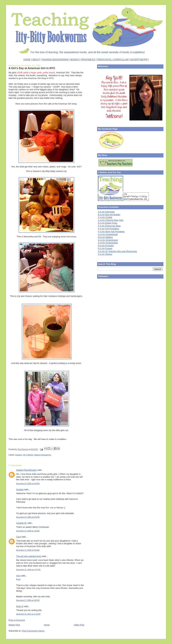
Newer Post (14, 625)
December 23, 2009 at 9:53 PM (28, 517)
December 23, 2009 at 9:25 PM (28, 484)
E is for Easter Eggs (108, 223)
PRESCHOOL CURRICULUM (113, 60)
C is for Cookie (105, 217)
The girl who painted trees (29, 556)
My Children (28, 455)
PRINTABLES (88, 60)
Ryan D (20, 606)
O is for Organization (108, 243)
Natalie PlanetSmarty (26, 470)
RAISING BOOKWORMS (55, 60)
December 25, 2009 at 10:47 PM (28, 570)
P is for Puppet (105, 248)
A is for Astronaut (106, 212)
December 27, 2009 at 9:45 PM (28, 600)
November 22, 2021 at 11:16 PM (28, 614)
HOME (27, 60)
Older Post (79, 625)
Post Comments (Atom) (33, 631)
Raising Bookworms (43, 455)
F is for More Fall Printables (111, 232)
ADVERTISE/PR (139, 60)
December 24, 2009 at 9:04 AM (28, 550)
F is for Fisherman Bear (109, 226)
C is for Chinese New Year (111, 220)
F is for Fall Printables (109, 229)
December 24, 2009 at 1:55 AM (28, 531)
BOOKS (75, 60)
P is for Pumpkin (106, 246)
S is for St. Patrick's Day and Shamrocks (117, 251)
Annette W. (21, 523)
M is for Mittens (105, 237)
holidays (19, 455)
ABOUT (36, 60)
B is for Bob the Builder (109, 215)
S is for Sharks (105, 254)
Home (47, 625)
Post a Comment (17, 620)
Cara (18, 537)
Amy (18, 576)
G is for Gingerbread (108, 234)
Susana (20, 489)
